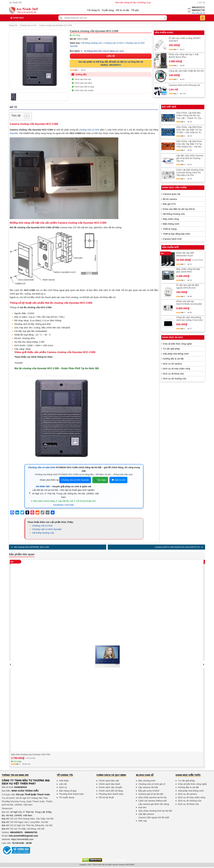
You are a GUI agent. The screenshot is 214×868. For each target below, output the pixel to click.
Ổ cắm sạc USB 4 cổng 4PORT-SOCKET (185, 39)
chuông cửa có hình (89, 130)
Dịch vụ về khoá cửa (173, 374)
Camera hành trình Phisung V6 (184, 85)
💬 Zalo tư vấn (118, 480)
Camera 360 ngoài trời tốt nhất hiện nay (154, 819)
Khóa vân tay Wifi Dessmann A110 (185, 254)
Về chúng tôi (93, 10)
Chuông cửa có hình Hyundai (75, 480)
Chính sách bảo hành (83, 83)
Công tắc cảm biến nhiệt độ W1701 (186, 71)
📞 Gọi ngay (100, 480)
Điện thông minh (171, 224)
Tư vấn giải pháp (171, 349)
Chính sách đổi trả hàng (84, 87)
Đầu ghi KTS (169, 204)
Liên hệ (201, 2)
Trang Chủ (13, 25)
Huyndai (14, 133)
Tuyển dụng (108, 10)
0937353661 (130, 865)
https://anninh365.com (22, 839)
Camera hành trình (172, 239)
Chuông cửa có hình (28, 25)
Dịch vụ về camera (172, 364)
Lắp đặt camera (146, 814)
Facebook (58, 505)
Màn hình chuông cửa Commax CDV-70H (31, 754)
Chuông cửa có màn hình (42, 467)
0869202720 (198, 10)
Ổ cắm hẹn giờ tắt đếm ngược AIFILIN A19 (188, 286)
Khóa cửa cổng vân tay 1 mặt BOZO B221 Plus (184, 56)
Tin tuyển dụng (67, 797)
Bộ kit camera (170, 199)
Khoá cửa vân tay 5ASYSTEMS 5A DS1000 (189, 303)
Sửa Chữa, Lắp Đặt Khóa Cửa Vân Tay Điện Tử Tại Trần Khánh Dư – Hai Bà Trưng (189, 144)
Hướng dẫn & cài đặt (173, 359)
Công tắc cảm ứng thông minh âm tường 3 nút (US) (189, 319)
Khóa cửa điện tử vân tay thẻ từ (179, 209)
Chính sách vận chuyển (84, 90)
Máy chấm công (171, 219)
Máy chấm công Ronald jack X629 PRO (188, 270)
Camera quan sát (172, 194)
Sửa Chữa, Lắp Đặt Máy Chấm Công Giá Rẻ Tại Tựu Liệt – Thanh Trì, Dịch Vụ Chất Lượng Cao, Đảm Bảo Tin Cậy (189, 115)
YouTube (69, 505)
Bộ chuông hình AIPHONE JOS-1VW (32, 547)
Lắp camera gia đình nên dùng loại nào (154, 806)
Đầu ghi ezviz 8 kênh (149, 791)
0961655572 (198, 7)
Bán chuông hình (147, 781)
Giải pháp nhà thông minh (176, 354)
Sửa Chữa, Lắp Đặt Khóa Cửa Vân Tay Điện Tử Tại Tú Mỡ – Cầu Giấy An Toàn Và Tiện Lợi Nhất (190, 130)
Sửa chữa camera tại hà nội (152, 797)
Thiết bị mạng (170, 229)
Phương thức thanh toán (71, 794)
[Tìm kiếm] (61, 18)
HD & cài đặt (123, 10)
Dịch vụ (63, 787)
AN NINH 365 (43, 486)
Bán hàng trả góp (68, 791)
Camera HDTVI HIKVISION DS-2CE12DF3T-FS (177, 547)
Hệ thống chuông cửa (92, 43)
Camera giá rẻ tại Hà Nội (151, 794)
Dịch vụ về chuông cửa (175, 379)
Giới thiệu (64, 781)
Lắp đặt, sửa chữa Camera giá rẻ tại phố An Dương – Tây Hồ (190, 158)
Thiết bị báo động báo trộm (177, 234)
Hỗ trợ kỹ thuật (106, 797)
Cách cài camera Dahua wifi (152, 801)
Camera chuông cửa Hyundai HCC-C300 (55, 25)
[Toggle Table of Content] (25, 116)
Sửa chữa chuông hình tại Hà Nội (155, 811)
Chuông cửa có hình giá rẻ (152, 784)
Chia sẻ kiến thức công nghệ (177, 344)
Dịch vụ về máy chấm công (176, 369)
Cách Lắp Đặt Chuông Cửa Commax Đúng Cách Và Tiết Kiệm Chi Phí (190, 172)
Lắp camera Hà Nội (148, 787)
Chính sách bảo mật (83, 79)
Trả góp (135, 10)
